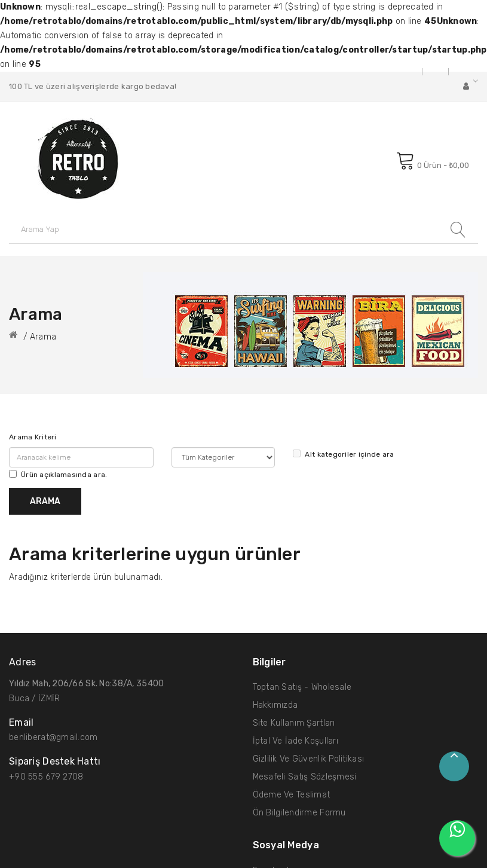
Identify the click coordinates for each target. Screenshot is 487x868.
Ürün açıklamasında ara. (58, 474)
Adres (22, 662)
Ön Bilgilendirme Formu (299, 813)
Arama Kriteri (33, 437)
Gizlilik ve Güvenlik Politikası (309, 759)
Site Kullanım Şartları (294, 723)
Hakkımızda (275, 705)
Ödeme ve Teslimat (292, 795)
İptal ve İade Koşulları (295, 741)
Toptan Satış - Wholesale (302, 687)
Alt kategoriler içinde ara (343, 454)
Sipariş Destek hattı (55, 762)
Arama (43, 337)
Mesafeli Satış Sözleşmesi (305, 777)
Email (21, 723)
